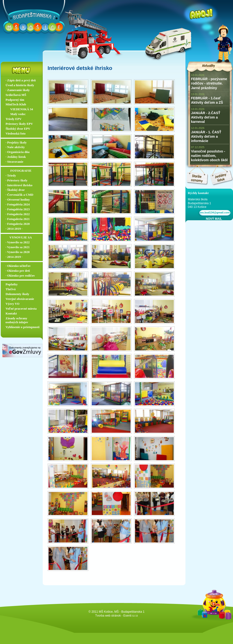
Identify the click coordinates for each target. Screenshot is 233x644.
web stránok (113, 616)
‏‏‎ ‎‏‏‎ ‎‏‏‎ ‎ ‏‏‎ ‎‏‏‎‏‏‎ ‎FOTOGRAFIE (19, 171)
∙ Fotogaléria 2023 (18, 209)
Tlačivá (11, 289)
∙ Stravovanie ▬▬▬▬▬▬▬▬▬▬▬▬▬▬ (23, 164)
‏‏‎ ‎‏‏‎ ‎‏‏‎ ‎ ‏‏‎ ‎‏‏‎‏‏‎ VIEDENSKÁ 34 (19, 109)
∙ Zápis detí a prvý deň (21, 80)
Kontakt (11, 313)
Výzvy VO (12, 304)
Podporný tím (15, 100)
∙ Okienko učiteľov (18, 266)
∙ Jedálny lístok (16, 157)
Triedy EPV (14, 119)
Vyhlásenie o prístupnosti (23, 327)
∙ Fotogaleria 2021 (18, 219)
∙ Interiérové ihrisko (19, 185)
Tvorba (100, 616)
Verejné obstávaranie (20, 299)
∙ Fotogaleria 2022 (18, 214)
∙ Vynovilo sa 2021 (18, 247)
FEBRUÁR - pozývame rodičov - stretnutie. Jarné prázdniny (209, 83)
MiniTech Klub (16, 104)
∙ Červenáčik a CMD (19, 195)
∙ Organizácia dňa (18, 152)
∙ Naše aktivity (15, 147)
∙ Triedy (11, 175)
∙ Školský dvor (15, 190)
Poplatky (12, 284)
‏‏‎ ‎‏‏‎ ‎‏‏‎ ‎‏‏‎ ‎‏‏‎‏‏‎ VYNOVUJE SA (19, 237)
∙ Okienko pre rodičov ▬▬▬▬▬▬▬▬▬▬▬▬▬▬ (23, 278)
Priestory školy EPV (19, 124)
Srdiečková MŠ (16, 95)
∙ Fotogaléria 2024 (18, 204)
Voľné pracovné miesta (21, 309)
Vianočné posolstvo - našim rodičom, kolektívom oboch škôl (209, 156)
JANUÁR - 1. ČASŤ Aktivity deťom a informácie (206, 136)
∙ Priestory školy (17, 180)
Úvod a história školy (20, 85)
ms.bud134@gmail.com (214, 212)
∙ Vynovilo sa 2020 (18, 252)
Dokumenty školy (17, 294)
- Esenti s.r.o (130, 616)
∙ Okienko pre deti (18, 271)
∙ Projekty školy (16, 142)
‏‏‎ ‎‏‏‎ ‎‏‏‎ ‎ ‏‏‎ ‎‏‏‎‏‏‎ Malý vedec (16, 114)
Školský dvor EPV (18, 129)
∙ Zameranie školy (18, 90)
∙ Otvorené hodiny (18, 199)
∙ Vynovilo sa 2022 (18, 242)
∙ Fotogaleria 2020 (18, 224)
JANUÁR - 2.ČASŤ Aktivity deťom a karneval (206, 117)
